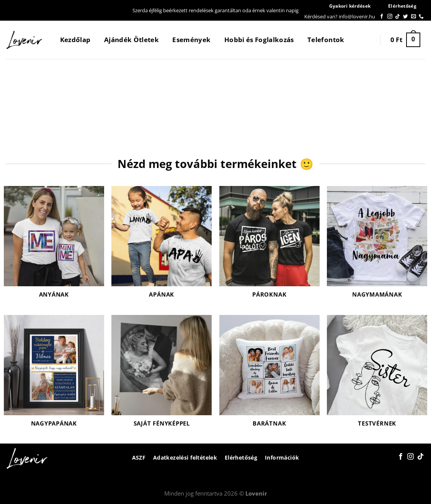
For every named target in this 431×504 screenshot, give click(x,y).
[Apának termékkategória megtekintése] (162, 247)
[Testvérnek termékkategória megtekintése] (377, 376)
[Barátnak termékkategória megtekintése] (269, 376)
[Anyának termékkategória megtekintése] (54, 247)
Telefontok (326, 40)
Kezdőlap (75, 40)
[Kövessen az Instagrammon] (390, 17)
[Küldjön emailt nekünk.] (414, 17)
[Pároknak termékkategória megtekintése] (269, 247)
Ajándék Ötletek (131, 40)
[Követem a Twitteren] (406, 17)
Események (191, 40)
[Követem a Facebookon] (382, 17)
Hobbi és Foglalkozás (259, 40)
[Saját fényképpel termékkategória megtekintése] (162, 376)
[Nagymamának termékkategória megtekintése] (377, 247)
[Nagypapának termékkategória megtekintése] (54, 376)
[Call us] (421, 17)
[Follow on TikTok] (398, 17)
